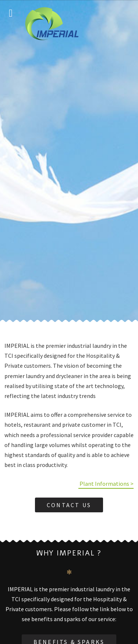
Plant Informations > (106, 484)
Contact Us (69, 505)
